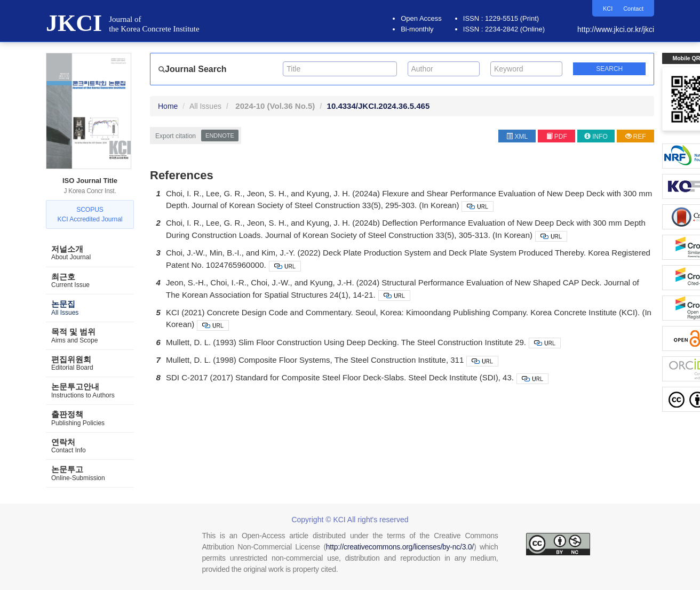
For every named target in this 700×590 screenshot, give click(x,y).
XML (517, 137)
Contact (633, 9)
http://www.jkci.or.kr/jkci (616, 29)
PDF (557, 137)
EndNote (220, 135)
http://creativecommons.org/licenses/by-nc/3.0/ (400, 547)
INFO (596, 137)
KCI (606, 9)
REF (636, 137)
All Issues (205, 106)
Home (168, 106)
